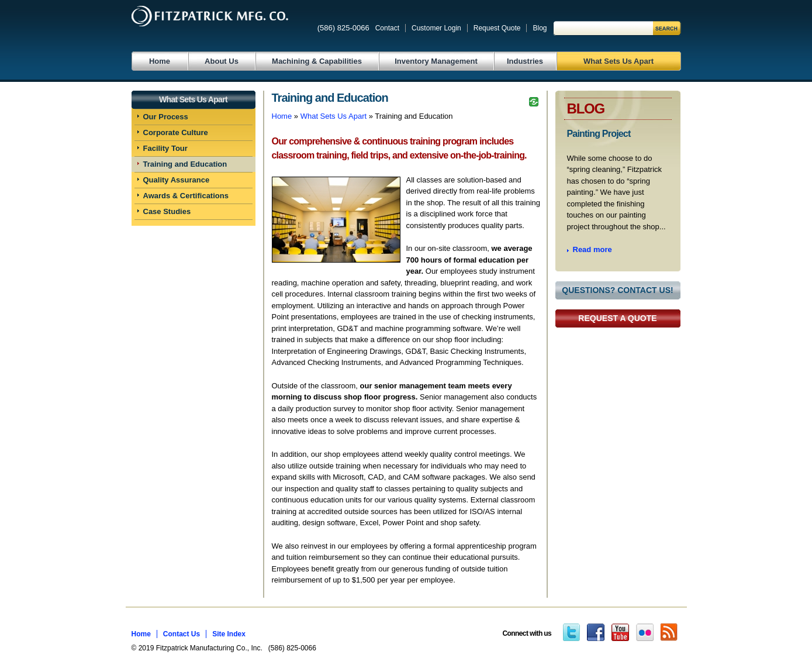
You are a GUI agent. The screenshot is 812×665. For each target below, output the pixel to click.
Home (160, 61)
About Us (222, 61)
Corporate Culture (176, 132)
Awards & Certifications (186, 196)
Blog (540, 28)
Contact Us (182, 634)
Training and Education (185, 164)
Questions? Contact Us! (617, 290)
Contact (387, 28)
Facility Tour (165, 148)
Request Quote (497, 28)
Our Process (166, 117)
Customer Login (436, 28)
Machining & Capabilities (317, 61)
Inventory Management (436, 61)
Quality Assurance (177, 180)
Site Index (229, 634)
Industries (525, 61)
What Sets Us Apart (618, 61)
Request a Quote (617, 318)
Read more (592, 249)
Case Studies (167, 211)
